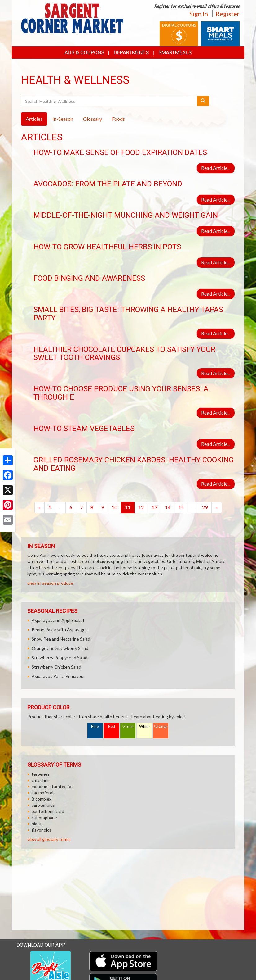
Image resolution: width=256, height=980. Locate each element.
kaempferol (42, 793)
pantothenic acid (48, 811)
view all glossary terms (49, 839)
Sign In (199, 14)
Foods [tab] (118, 119)
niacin (37, 824)
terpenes (41, 774)
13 (154, 507)
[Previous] (40, 508)
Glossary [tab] (93, 119)
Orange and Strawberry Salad (60, 648)
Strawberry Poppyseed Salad (60, 658)
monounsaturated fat (52, 786)
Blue (95, 726)
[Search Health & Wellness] (110, 101)
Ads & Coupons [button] (84, 52)
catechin (40, 780)
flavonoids (42, 830)
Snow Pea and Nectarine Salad (61, 639)
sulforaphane (44, 817)
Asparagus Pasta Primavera (58, 676)
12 (141, 507)
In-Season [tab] (63, 119)
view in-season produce (50, 583)
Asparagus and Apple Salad (58, 620)
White (144, 726)
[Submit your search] (203, 101)
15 (181, 507)
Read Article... (216, 168)
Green (128, 726)
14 (168, 507)
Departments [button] (131, 52)
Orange (161, 726)
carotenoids (43, 805)
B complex (42, 799)
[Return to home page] (72, 18)
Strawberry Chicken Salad (56, 667)
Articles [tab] (34, 119)
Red (112, 726)
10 (114, 507)
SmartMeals (175, 52)
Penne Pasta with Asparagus (60, 630)
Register (228, 14)
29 (205, 507)
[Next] (217, 508)
